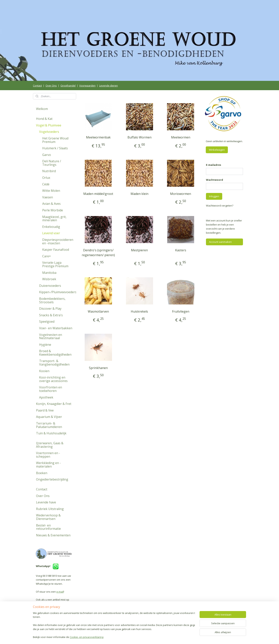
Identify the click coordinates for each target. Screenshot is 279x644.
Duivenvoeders (50, 286)
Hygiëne (45, 345)
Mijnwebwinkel (184, 637)
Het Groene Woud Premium (55, 140)
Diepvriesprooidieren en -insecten (58, 241)
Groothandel (68, 86)
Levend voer (51, 233)
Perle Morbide (53, 210)
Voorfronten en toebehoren (51, 389)
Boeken (42, 473)
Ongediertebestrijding (52, 479)
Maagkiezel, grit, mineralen (54, 219)
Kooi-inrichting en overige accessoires (53, 379)
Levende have (46, 502)
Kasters (181, 250)
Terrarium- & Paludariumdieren (49, 425)
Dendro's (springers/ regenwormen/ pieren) (98, 253)
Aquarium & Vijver (49, 417)
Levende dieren (108, 86)
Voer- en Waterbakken (56, 328)
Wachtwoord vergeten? (220, 206)
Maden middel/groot (98, 194)
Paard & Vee (45, 410)
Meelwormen (181, 137)
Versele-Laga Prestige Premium (55, 264)
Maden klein (139, 194)
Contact (37, 86)
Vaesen (48, 197)
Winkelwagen (217, 150)
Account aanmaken (220, 242)
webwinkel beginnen (150, 637)
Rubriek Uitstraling (50, 509)
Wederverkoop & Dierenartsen (48, 517)
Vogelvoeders (49, 132)
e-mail (60, 592)
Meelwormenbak (98, 137)
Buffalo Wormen (139, 137)
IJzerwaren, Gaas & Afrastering (50, 445)
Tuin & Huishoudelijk (51, 433)
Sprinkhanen (98, 368)
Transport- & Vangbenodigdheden (54, 363)
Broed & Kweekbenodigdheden (55, 353)
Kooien (44, 371)
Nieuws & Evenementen (53, 535)
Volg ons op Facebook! (52, 618)
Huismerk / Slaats (55, 148)
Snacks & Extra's (51, 315)
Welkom (42, 109)
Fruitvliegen (181, 311)
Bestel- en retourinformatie (48, 527)
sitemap (127, 637)
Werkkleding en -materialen (48, 465)
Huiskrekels (139, 311)
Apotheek (46, 397)
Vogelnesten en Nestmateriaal (51, 336)
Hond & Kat (44, 119)
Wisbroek (49, 279)
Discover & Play (50, 309)
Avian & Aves (51, 204)
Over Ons (51, 86)
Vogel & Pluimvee (49, 125)
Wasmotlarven (98, 311)
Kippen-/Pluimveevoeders (58, 292)
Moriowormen (181, 194)
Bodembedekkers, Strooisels (52, 300)
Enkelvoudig (51, 227)
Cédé (46, 184)
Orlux (46, 178)
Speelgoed (47, 322)
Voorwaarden (87, 86)
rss (135, 637)
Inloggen (214, 196)
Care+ (47, 256)
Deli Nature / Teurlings (52, 163)
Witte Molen (51, 191)
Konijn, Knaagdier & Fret (54, 404)
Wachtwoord (214, 180)
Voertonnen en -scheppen (48, 455)
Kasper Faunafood (56, 250)
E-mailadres (214, 165)
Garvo (47, 155)
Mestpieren (139, 250)
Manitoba (49, 273)
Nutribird (49, 171)
